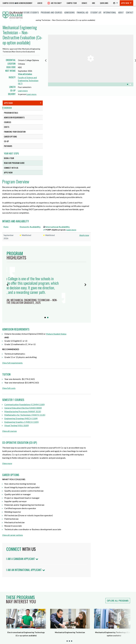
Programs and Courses (51, 13)
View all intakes (25, 74)
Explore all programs (118, 526)
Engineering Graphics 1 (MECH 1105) (67, 347)
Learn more (23, 91)
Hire (94, 3)
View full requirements (58, 288)
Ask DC (40, 3)
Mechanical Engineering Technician (70, 558)
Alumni (5, 626)
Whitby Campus (43, 610)
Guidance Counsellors (12, 633)
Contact (130, 13)
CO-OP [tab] (6, 141)
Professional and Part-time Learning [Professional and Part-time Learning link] (14, 621)
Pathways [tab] (8, 146)
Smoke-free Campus (79, 619)
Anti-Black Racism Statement (105, 619)
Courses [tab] (8, 122)
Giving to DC (76, 607)
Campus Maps (45, 630)
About (121, 13)
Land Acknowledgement (24, 3)
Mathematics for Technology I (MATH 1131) (70, 340)
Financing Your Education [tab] (15, 132)
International (110, 13)
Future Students (31, 13)
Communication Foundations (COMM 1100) (70, 330)
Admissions (69, 13)
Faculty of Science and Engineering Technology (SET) (28, 81)
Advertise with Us (78, 623)
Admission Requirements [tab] (14, 117)
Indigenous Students (12, 612)
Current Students (11, 602)
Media (5, 636)
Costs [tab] (7, 127)
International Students (13, 605)
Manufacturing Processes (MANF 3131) (68, 337)
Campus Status (8, 3)
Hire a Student (77, 598)
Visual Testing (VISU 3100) (62, 351)
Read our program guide (14, 163)
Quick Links (104, 3)
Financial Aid (82, 13)
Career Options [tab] (10, 136)
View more (52, 388)
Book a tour (9, 158)
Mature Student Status (101, 259)
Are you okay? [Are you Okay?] (55, 3)
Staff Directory (77, 615)
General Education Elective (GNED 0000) (68, 333)
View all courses (55, 356)
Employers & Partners (12, 629)
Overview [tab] (8, 108)
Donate (84, 3)
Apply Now (125, 3)
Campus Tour (72, 3)
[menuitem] (24, 3)
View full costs (54, 313)
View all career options (58, 460)
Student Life (96, 13)
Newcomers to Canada (12, 616)
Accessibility (76, 636)
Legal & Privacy (89, 636)
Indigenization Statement (104, 625)
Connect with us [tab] (11, 168)
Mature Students (10, 609)
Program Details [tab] (11, 113)
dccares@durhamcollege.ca (50, 625)
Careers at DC (77, 602)
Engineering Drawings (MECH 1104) (66, 344)
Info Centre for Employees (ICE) (104, 606)
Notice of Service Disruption (105, 599)
